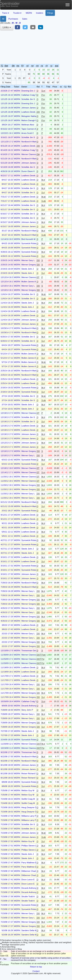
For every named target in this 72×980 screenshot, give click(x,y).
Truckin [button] (17, 13)
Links (7, 27)
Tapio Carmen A (29, 129)
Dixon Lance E (28, 880)
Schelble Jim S (28, 99)
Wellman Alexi (28, 125)
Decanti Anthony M (30, 706)
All (3, 19)
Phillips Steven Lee (30, 846)
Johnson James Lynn (31, 108)
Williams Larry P (29, 816)
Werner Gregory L (30, 265)
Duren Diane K (28, 171)
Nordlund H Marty (29, 142)
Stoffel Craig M (28, 799)
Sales (25, 19)
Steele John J (28, 269)
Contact (36, 971)
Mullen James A (29, 282)
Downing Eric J (28, 91)
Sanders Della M (29, 930)
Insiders (40, 13)
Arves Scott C (28, 133)
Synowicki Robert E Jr (31, 243)
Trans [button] (6, 13)
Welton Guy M (28, 790)
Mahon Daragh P (29, 120)
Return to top (36, 967)
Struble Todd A (28, 896)
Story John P (27, 710)
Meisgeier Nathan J (30, 116)
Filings (50, 13)
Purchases (13, 19)
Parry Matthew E (29, 863)
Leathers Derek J (29, 112)
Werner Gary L (28, 260)
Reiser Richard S (29, 773)
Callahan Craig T (29, 95)
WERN (29, 13)
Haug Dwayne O (29, 807)
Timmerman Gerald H (31, 651)
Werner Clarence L (30, 154)
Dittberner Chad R (30, 871)
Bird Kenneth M (28, 239)
